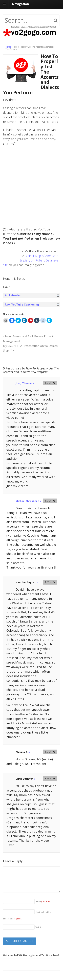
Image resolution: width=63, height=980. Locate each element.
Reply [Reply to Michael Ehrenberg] (48, 501)
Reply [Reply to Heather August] (48, 582)
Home (8, 47)
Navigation (20, 4)
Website (39, 927)
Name (43, 901)
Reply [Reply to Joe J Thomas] (48, 383)
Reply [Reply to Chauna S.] (48, 752)
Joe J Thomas (24, 383)
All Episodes (13, 295)
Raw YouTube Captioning (22, 305)
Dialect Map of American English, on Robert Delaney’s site (31, 260)
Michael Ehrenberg (27, 501)
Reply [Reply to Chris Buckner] (48, 778)
